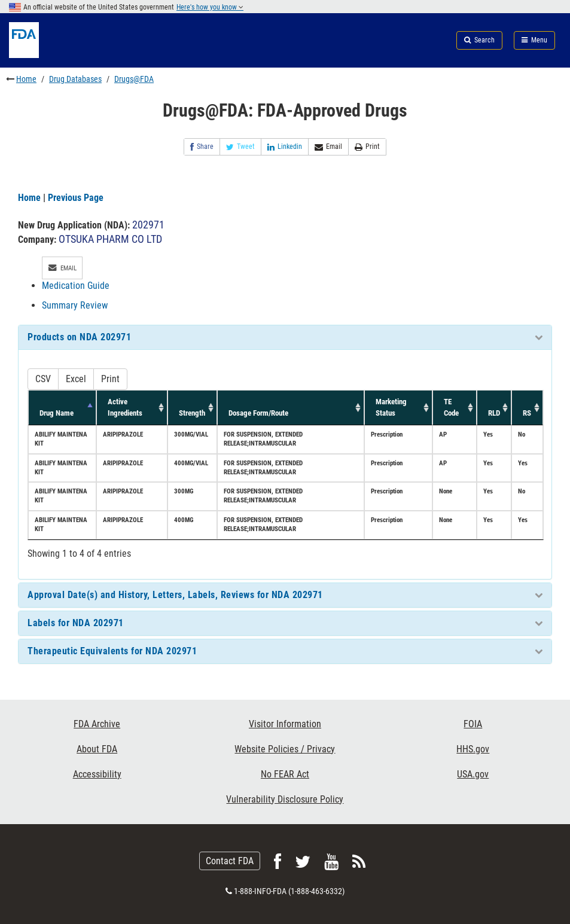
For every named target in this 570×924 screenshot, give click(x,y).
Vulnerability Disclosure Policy (285, 799)
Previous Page (76, 198)
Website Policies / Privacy (285, 749)
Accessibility (97, 774)
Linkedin (285, 147)
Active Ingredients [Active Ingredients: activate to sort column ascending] (125, 407)
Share (202, 147)
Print (367, 147)
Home (26, 79)
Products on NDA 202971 (79, 337)
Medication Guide (76, 286)
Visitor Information (285, 724)
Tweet (240, 147)
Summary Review (75, 305)
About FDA (97, 749)
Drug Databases (75, 79)
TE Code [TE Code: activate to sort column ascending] (451, 407)
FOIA (473, 724)
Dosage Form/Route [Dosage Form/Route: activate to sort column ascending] (258, 413)
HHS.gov (473, 749)
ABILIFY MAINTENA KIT (61, 439)
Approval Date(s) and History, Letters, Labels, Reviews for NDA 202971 (175, 595)
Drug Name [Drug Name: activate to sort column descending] (57, 413)
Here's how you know (210, 7)
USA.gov (473, 774)
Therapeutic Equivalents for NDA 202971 (112, 651)
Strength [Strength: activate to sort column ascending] (192, 413)
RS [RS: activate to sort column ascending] (527, 413)
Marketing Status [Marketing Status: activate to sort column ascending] (391, 407)
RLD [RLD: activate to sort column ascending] (494, 413)
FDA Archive (97, 724)
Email (328, 147)
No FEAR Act (285, 774)
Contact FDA (230, 861)
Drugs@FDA (134, 79)
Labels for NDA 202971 (76, 623)
